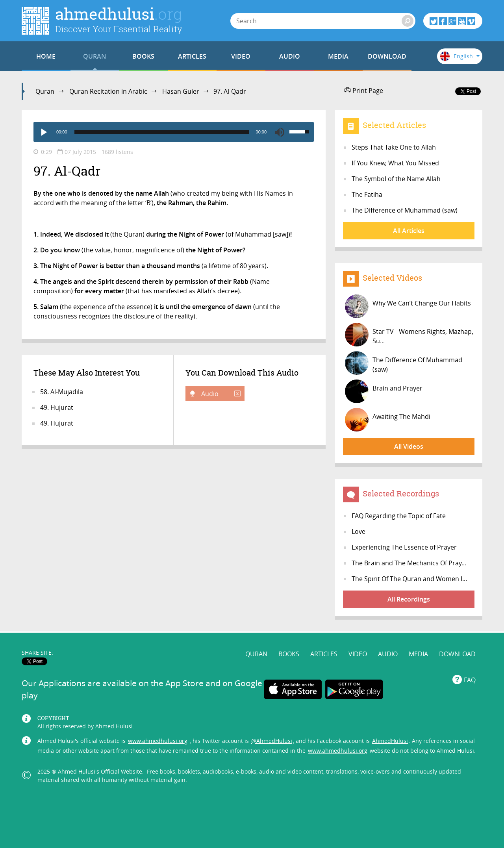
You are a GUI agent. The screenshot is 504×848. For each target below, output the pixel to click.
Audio (220, 394)
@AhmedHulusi (272, 741)
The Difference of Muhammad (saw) (405, 210)
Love (359, 531)
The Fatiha (367, 194)
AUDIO (290, 56)
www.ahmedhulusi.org (158, 741)
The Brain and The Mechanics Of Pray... (409, 563)
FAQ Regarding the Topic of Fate (399, 516)
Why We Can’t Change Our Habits (408, 306)
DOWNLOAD (387, 56)
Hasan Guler (181, 91)
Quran (45, 91)
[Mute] (280, 132)
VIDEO (241, 56)
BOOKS (143, 56)
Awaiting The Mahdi (388, 420)
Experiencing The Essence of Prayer (404, 547)
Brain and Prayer (384, 391)
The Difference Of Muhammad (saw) (404, 363)
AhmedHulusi (390, 741)
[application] (174, 132)
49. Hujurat (57, 407)
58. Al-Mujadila (62, 392)
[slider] (162, 132)
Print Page (364, 91)
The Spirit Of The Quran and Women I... (409, 579)
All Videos (409, 446)
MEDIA (338, 56)
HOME (46, 56)
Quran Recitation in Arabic (108, 91)
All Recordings (409, 599)
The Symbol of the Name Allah (396, 179)
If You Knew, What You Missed (395, 163)
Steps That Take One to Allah (394, 147)
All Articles (409, 231)
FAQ (470, 680)
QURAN (95, 56)
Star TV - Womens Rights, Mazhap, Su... (409, 335)
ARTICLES (192, 56)
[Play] (43, 132)
